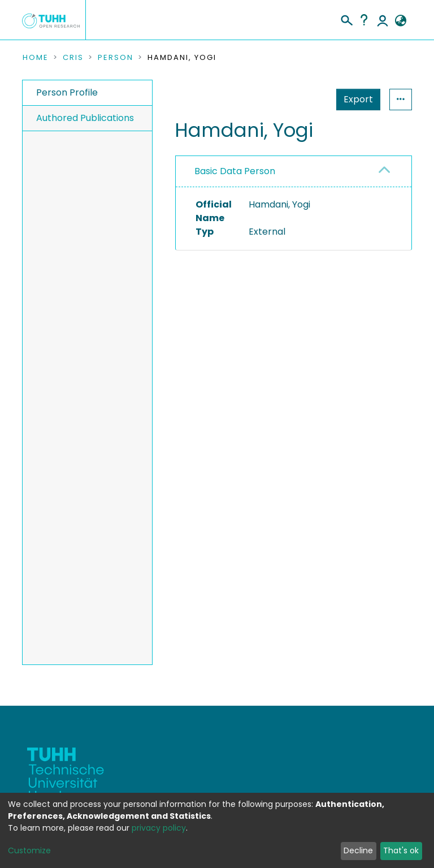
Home (36, 58)
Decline (358, 850)
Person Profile (67, 92)
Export (358, 99)
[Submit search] (346, 19)
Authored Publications (85, 118)
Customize (29, 850)
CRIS (73, 58)
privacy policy (159, 828)
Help (364, 20)
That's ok (401, 850)
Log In (383, 20)
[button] (400, 21)
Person (116, 58)
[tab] (294, 172)
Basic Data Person (235, 171)
